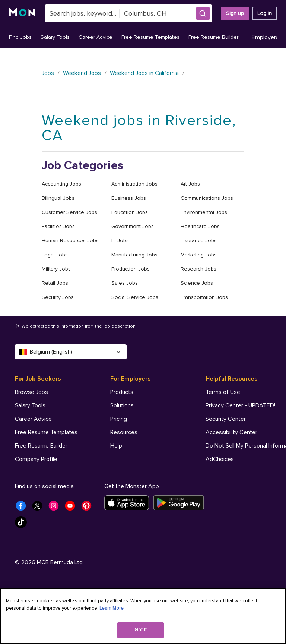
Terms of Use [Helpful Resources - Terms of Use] (223, 392)
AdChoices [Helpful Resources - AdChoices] (220, 459)
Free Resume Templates (150, 37)
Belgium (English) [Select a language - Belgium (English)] (71, 352)
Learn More (112, 608)
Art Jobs (190, 184)
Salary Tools (55, 37)
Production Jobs (131, 269)
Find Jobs (20, 37)
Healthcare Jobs (200, 226)
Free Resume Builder (213, 37)
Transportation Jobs (204, 297)
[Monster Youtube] (72, 557)
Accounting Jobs (61, 184)
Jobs (48, 73)
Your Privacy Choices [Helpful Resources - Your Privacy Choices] (241, 472)
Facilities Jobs (58, 226)
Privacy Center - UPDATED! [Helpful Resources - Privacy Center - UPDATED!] (240, 405)
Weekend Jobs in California (144, 73)
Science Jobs (197, 283)
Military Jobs (56, 269)
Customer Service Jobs (69, 212)
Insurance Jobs (199, 241)
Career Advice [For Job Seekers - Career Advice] (33, 419)
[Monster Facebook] (23, 557)
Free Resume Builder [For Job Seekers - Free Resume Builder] (41, 446)
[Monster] (23, 13)
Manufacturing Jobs (134, 255)
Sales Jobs (125, 283)
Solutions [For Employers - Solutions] (122, 405)
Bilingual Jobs (58, 198)
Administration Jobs (134, 184)
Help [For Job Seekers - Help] (21, 486)
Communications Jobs (207, 198)
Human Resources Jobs (70, 241)
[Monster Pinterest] (89, 557)
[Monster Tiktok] (23, 573)
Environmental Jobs (204, 212)
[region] (143, 616)
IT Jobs (120, 241)
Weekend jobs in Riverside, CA (139, 128)
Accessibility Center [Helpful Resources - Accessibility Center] (231, 432)
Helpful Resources (232, 379)
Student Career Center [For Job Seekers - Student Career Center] (44, 473)
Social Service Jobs (135, 297)
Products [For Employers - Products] (122, 392)
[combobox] (82, 13)
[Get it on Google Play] (181, 552)
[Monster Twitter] (39, 557)
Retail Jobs (55, 283)
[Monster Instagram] (56, 557)
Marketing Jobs (199, 255)
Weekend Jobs (82, 73)
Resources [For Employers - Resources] (124, 432)
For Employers (131, 379)
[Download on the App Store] (129, 552)
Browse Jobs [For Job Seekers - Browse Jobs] (31, 392)
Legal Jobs (55, 255)
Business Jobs (129, 198)
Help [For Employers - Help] (116, 446)
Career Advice (96, 37)
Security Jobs (58, 297)
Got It (141, 630)
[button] (203, 13)
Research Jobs (198, 269)
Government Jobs (133, 226)
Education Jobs (130, 212)
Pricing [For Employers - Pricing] (119, 419)
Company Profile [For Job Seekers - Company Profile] (36, 459)
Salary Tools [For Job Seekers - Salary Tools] (30, 405)
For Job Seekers (38, 379)
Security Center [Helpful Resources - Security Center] (226, 419)
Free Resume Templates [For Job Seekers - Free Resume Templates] (46, 432)
